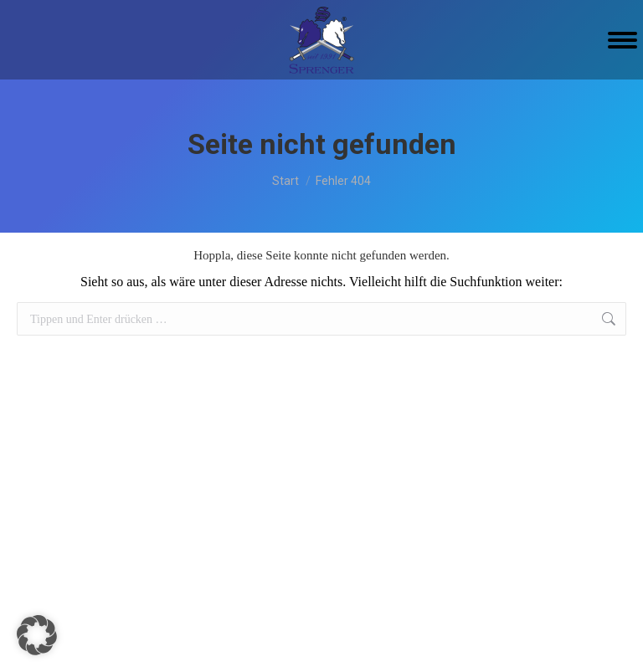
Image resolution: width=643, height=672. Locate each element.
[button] (37, 635)
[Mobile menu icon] (622, 40)
